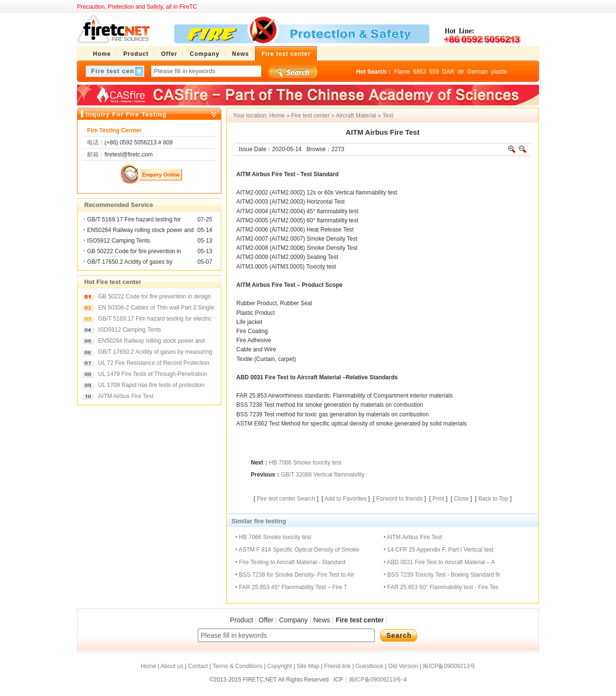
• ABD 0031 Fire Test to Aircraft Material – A (439, 562)
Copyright (279, 666)
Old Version (403, 666)
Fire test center (310, 116)
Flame (402, 72)
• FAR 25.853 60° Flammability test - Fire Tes (441, 587)
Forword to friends (400, 499)
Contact (198, 666)
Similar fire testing (259, 521)
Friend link (338, 666)
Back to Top (493, 499)
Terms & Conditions (237, 666)
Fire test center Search (286, 499)
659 (434, 72)
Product (242, 620)
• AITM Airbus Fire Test (413, 537)
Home (277, 116)
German (478, 72)
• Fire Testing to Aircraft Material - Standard (290, 562)
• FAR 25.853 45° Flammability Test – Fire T (291, 587)
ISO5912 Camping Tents (119, 241)
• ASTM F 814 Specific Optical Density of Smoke (297, 550)
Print (438, 499)
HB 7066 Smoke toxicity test (305, 463)
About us (172, 666)
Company (294, 620)
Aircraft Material (356, 116)
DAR (448, 72)
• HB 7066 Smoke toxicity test (273, 537)
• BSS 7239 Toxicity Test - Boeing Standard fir (442, 575)
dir (461, 72)
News (322, 620)
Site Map (308, 666)
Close (461, 499)
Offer (266, 620)
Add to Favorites (345, 499)
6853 (420, 72)
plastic (500, 72)
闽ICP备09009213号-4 (378, 680)
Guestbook (370, 666)
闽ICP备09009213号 (449, 666)
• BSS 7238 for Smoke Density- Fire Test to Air (295, 575)
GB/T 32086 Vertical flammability (323, 475)
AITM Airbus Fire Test (126, 396)
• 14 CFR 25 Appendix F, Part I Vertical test (438, 550)
